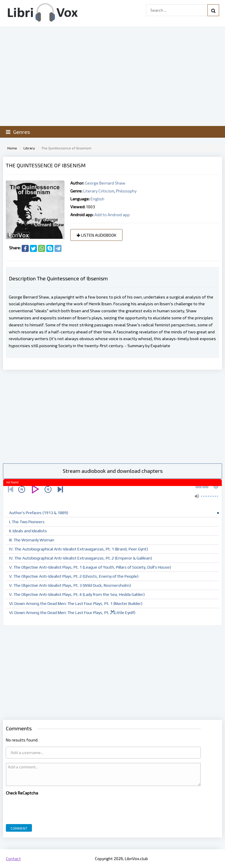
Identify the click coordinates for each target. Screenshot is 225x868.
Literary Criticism (99, 191)
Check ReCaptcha (22, 793)
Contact (13, 858)
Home (12, 148)
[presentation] (50, 808)
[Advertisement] (112, 417)
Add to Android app (112, 215)
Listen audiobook (96, 235)
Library (29, 148)
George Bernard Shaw (105, 183)
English (97, 199)
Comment (19, 828)
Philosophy (126, 191)
